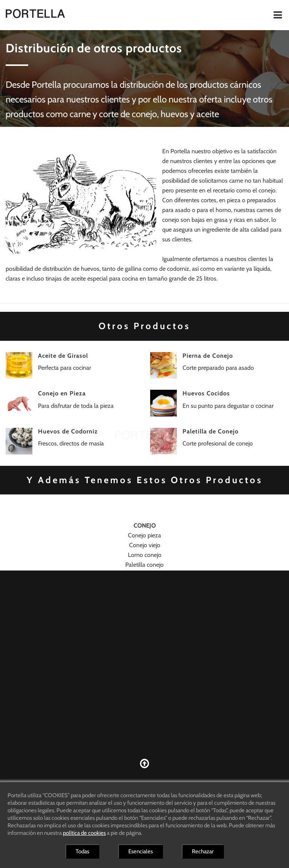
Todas (82, 851)
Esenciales (141, 851)
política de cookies (84, 833)
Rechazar (203, 851)
